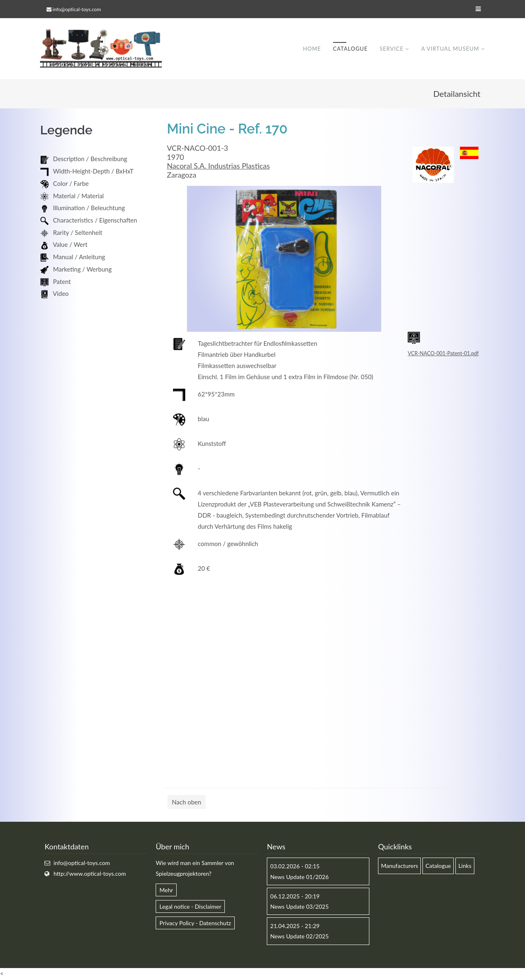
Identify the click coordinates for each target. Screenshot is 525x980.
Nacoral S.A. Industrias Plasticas (218, 166)
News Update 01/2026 (299, 877)
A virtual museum (450, 49)
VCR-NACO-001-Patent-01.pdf (443, 354)
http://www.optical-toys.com (90, 874)
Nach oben (186, 803)
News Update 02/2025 (299, 937)
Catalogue (350, 49)
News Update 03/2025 (299, 907)
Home (312, 49)
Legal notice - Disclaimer (190, 907)
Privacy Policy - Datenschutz (195, 924)
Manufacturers (399, 866)
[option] (284, 260)
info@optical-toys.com (77, 9)
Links (465, 866)
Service (392, 49)
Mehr (166, 891)
